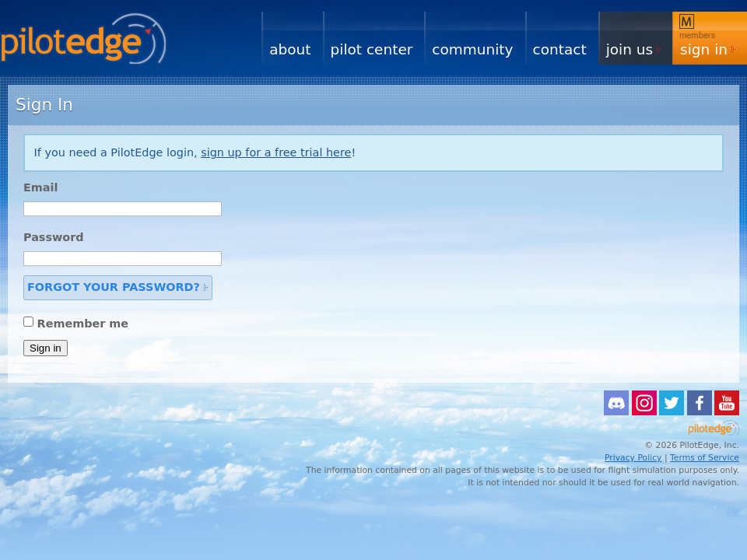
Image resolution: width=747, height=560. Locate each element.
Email (40, 187)
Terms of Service (705, 458)
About (290, 49)
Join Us (630, 49)
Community (472, 49)
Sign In (704, 49)
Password (54, 237)
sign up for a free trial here (276, 152)
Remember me (83, 323)
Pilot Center (372, 49)
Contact (560, 49)
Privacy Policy (633, 458)
